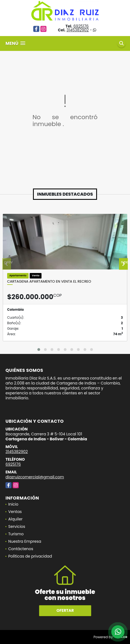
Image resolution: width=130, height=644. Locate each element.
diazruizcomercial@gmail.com (35, 477)
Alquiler (15, 519)
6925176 (81, 26)
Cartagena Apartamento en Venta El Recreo (49, 282)
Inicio (13, 504)
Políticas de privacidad (30, 556)
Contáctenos (21, 549)
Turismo (16, 534)
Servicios (17, 526)
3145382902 (78, 30)
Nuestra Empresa (25, 541)
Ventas (15, 512)
